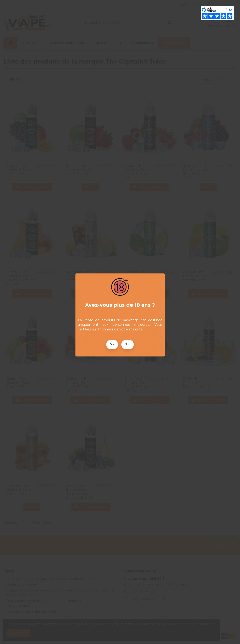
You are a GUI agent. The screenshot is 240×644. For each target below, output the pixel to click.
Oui (112, 344)
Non (128, 344)
